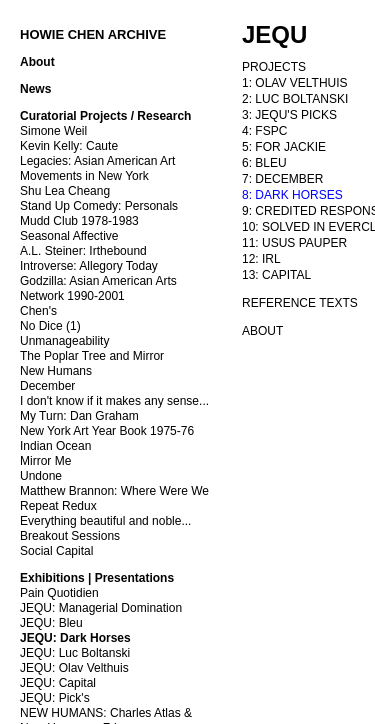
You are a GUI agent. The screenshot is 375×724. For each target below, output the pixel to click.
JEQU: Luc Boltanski (75, 653)
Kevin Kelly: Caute (69, 146)
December (47, 386)
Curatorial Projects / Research (105, 116)
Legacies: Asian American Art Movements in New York (97, 168)
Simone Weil (53, 131)
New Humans (56, 371)
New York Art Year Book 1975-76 (107, 431)
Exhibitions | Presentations (97, 578)
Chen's (38, 311)
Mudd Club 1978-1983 (79, 221)
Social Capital (56, 551)
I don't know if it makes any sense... (114, 401)
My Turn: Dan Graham (79, 416)
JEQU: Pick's (55, 698)
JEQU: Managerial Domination (101, 608)
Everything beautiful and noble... (105, 521)
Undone (41, 476)
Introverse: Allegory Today (89, 266)
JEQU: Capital (58, 683)
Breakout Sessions (70, 536)
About (37, 62)
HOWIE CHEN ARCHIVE (93, 34)
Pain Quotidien (59, 593)
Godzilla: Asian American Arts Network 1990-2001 (98, 288)
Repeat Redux (58, 506)
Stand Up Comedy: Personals (99, 206)
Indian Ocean (55, 446)
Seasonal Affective (69, 236)
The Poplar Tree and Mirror (92, 356)
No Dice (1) (50, 326)
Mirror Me (45, 461)
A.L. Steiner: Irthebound (83, 251)
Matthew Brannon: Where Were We (114, 491)
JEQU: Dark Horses (75, 638)
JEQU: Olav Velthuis (74, 668)
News (35, 89)
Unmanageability (64, 341)
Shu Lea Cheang (65, 191)
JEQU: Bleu (51, 623)
